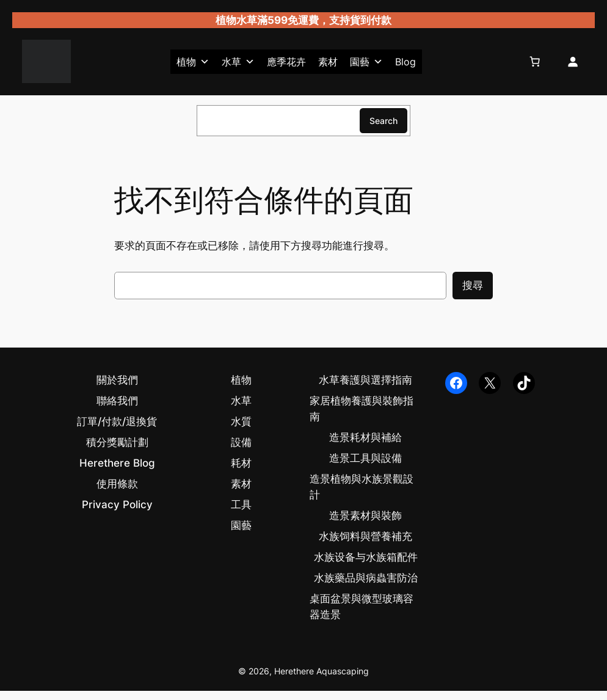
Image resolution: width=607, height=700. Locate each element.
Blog (405, 62)
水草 (238, 62)
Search (383, 121)
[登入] (572, 62)
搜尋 (473, 285)
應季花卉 (286, 62)
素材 (328, 62)
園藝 (366, 62)
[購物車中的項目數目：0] (535, 62)
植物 (193, 62)
